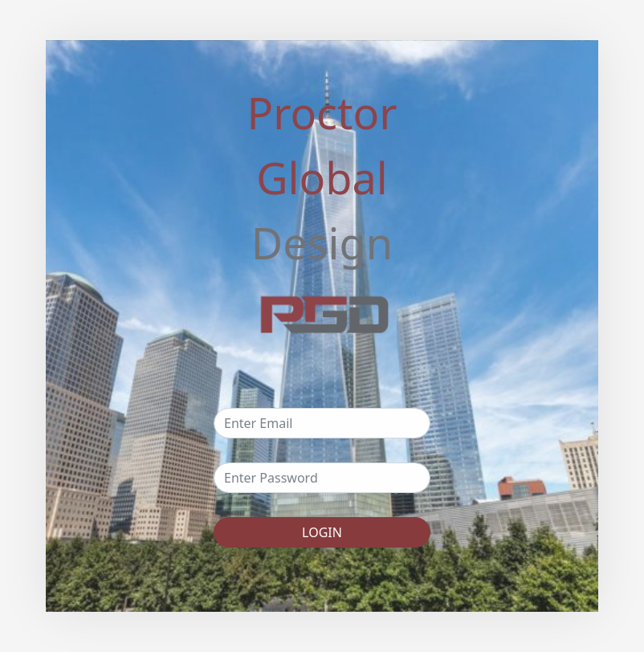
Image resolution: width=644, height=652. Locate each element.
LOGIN (322, 532)
